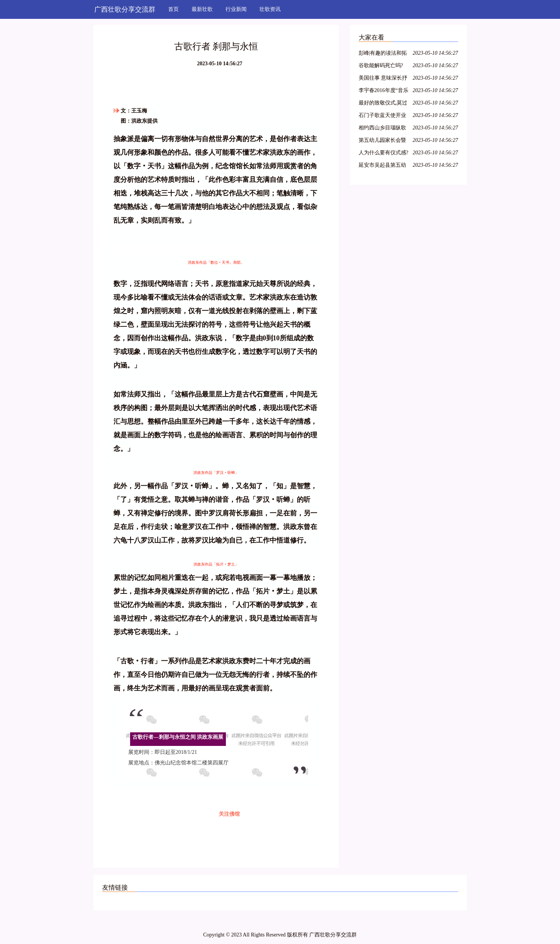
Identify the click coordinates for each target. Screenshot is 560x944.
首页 (173, 9)
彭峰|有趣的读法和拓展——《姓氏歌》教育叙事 (383, 54)
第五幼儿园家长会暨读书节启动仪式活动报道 (382, 141)
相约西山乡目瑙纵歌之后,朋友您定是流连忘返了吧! (383, 129)
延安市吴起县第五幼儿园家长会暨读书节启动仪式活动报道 (382, 166)
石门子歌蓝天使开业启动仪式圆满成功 (382, 116)
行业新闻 (236, 9)
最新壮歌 (202, 9)
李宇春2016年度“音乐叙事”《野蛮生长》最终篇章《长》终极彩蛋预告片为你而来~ (384, 91)
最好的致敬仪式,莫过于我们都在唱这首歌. (383, 104)
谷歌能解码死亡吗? (381, 65)
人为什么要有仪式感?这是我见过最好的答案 (384, 154)
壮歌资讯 (270, 9)
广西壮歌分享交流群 (125, 9)
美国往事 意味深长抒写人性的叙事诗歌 (383, 79)
